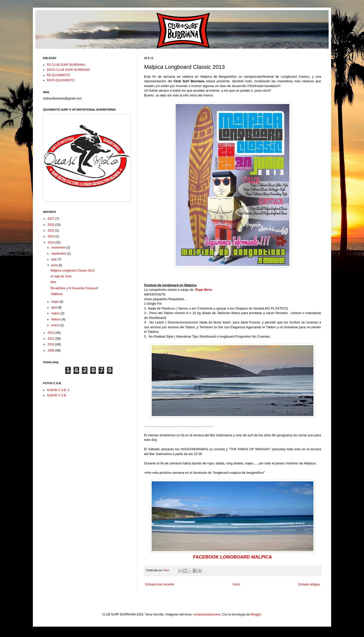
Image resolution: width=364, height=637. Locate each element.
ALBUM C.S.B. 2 (58, 390)
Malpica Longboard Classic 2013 (73, 271)
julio (54, 259)
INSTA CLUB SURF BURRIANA (68, 70)
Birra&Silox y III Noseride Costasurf (74, 288)
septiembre (59, 254)
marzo (56, 313)
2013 (52, 242)
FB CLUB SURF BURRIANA (66, 65)
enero (56, 325)
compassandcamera (207, 614)
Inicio (236, 584)
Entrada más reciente (160, 584)
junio (55, 265)
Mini (53, 282)
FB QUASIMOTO (58, 75)
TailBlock (56, 294)
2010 (52, 344)
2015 (52, 231)
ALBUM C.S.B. (57, 395)
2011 (52, 339)
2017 (52, 219)
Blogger (256, 614)
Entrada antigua (309, 584)
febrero (56, 319)
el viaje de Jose (61, 276)
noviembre (59, 248)
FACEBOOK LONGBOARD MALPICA (233, 557)
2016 (52, 225)
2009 (52, 351)
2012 (52, 333)
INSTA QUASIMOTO (61, 80)
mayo (55, 302)
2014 (52, 236)
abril (55, 307)
